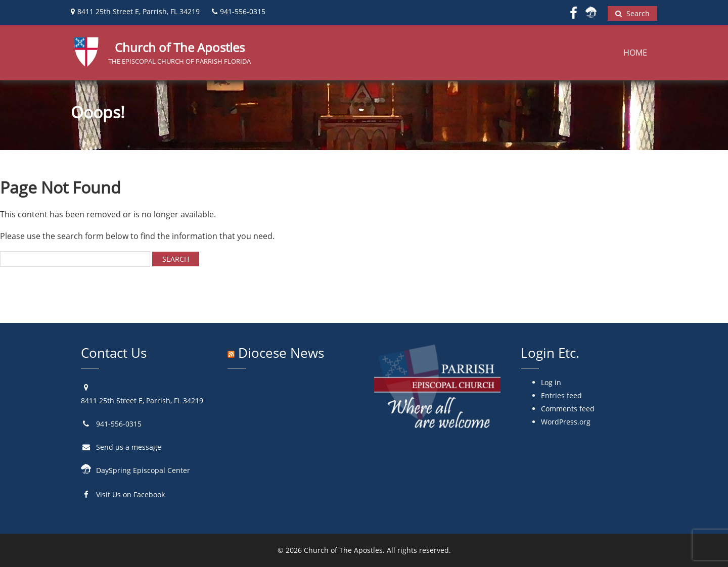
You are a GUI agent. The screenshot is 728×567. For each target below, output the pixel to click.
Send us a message (129, 447)
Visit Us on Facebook (130, 494)
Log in (551, 382)
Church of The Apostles (343, 550)
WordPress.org (566, 422)
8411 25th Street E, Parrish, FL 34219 (142, 400)
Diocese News (281, 353)
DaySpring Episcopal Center (143, 470)
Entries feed (561, 395)
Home (635, 53)
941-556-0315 (119, 424)
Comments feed (568, 409)
